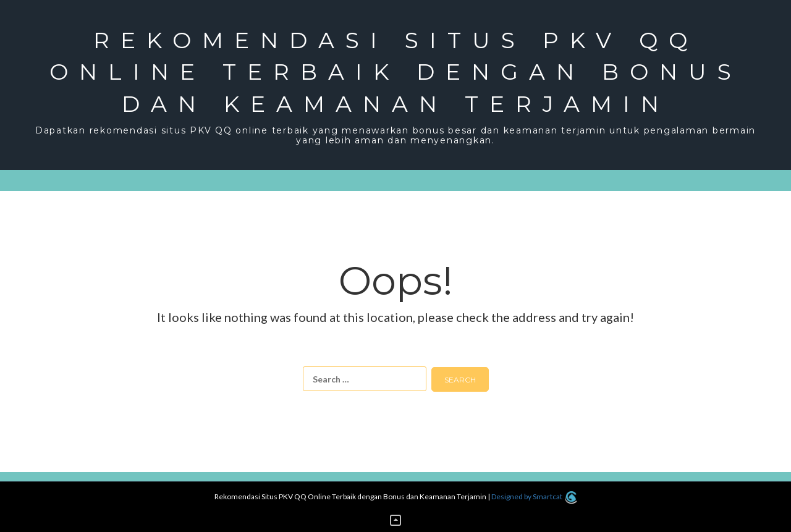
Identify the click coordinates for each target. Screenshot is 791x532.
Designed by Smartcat (534, 496)
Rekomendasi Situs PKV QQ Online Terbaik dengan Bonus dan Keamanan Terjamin (396, 72)
